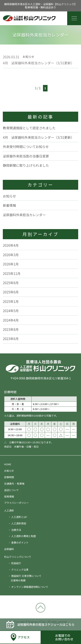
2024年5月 (11, 311)
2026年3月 (11, 255)
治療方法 (16, 530)
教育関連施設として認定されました (29, 128)
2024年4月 (11, 320)
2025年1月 (11, 301)
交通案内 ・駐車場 (14, 484)
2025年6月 (11, 292)
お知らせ (9, 196)
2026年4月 (11, 245)
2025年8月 (11, 283)
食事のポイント (20, 542)
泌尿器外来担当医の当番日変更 (26, 156)
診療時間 (9, 477)
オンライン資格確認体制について (30, 587)
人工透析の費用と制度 (24, 536)
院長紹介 (16, 563)
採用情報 (9, 496)
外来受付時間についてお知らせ (26, 146)
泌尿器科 (9, 549)
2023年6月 (11, 339)
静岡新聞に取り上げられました (26, 165)
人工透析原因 (19, 523)
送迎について (11, 490)
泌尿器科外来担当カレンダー (24, 215)
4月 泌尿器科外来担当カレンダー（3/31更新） (38, 63)
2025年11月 (12, 273)
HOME (8, 464)
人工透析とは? (19, 517)
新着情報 (9, 205)
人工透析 (9, 510)
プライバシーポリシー (16, 503)
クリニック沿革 (20, 570)
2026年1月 (11, 264)
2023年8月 (11, 329)
